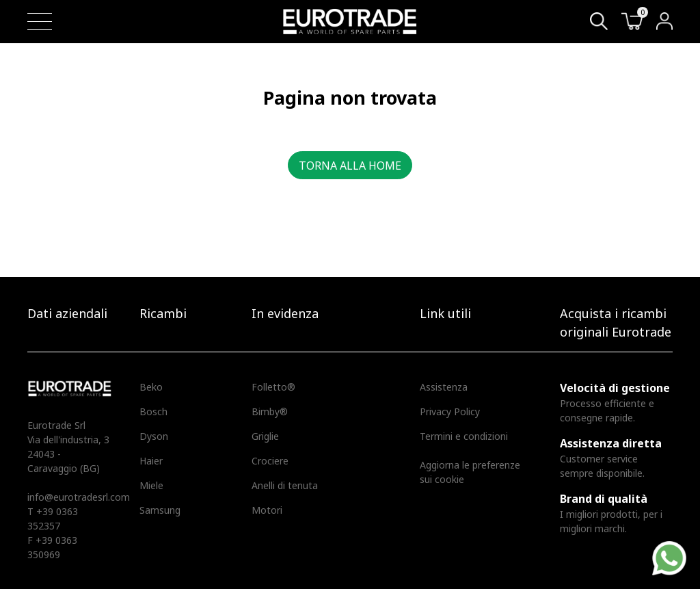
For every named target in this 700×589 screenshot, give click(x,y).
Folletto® (273, 387)
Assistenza (444, 387)
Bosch (153, 411)
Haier (151, 461)
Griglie (265, 436)
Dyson (154, 436)
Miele (151, 485)
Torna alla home (350, 166)
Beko (151, 387)
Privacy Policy (450, 411)
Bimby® (270, 411)
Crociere (270, 461)
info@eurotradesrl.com (79, 497)
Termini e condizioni (464, 436)
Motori (267, 510)
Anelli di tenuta (285, 485)
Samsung (160, 510)
